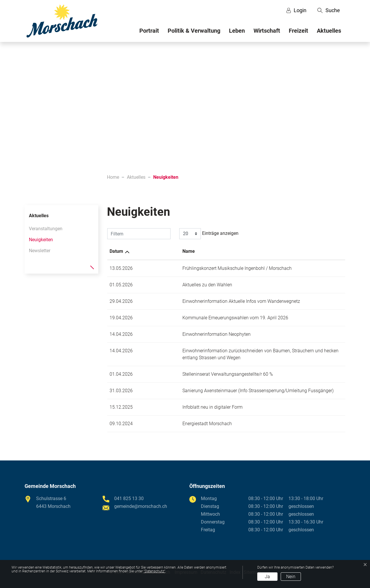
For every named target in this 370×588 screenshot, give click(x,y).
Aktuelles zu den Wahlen (162, 285)
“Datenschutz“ (155, 571)
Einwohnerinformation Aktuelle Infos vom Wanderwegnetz (196, 301)
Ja (267, 577)
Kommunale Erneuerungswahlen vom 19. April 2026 (190, 318)
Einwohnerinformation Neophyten (171, 334)
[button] (329, 10)
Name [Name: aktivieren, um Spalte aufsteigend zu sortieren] (144, 251)
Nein (291, 577)
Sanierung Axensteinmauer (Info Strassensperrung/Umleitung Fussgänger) (213, 391)
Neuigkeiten (41, 241)
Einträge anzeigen (209, 234)
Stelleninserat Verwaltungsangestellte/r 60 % (183, 374)
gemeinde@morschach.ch (141, 506)
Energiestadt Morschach (162, 424)
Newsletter (40, 251)
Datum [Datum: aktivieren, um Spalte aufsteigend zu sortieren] (116, 251)
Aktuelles (329, 31)
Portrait (149, 31)
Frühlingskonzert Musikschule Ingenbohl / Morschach (192, 268)
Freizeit (298, 31)
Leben (237, 31)
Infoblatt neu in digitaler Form (167, 407)
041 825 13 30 (129, 498)
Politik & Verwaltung (194, 31)
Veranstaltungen (46, 229)
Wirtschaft (267, 31)
